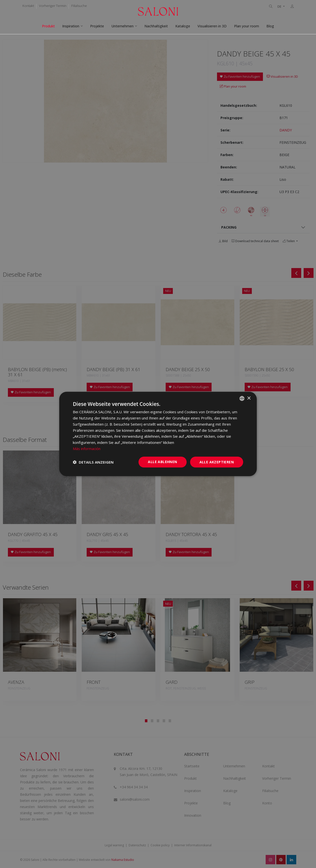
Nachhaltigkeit (156, 26)
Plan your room (247, 26)
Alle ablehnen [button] (162, 461)
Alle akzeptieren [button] (217, 462)
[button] (93, 462)
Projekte (97, 26)
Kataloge (183, 26)
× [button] (249, 398)
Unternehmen (122, 26)
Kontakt (28, 6)
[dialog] (158, 434)
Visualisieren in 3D (212, 26)
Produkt (48, 26)
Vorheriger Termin (53, 6)
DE (280, 7)
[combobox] (242, 398)
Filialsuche (79, 6)
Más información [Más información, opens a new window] (87, 449)
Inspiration (71, 26)
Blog (270, 26)
